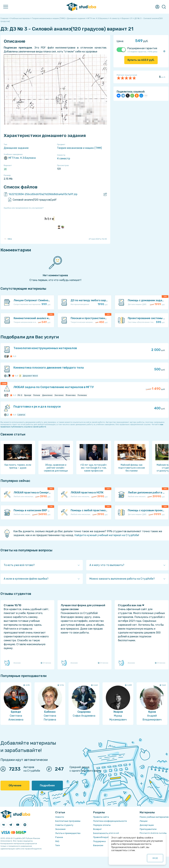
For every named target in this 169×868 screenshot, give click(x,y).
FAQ (57, 841)
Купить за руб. (141, 60)
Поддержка (99, 841)
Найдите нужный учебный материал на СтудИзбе (106, 535)
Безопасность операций (106, 833)
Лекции (144, 821)
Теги (58, 845)
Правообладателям (104, 837)
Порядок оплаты (102, 825)
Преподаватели (148, 829)
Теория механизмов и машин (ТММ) (79, 148)
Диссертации (147, 825)
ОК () (155, 858)
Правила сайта (101, 817)
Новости (60, 817)
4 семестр (64, 158)
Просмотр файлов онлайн (153, 833)
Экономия (60, 829)
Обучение (15, 785)
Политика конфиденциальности (110, 821)
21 (5, 169)
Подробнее (47, 785)
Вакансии (98, 845)
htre (8, 239)
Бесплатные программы (68, 821)
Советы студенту (64, 825)
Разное (59, 837)
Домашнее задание (16, 148)
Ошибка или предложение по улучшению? (24, 208)
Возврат (97, 829)
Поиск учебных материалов (154, 817)
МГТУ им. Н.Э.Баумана (20, 158)
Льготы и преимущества (68, 833)
